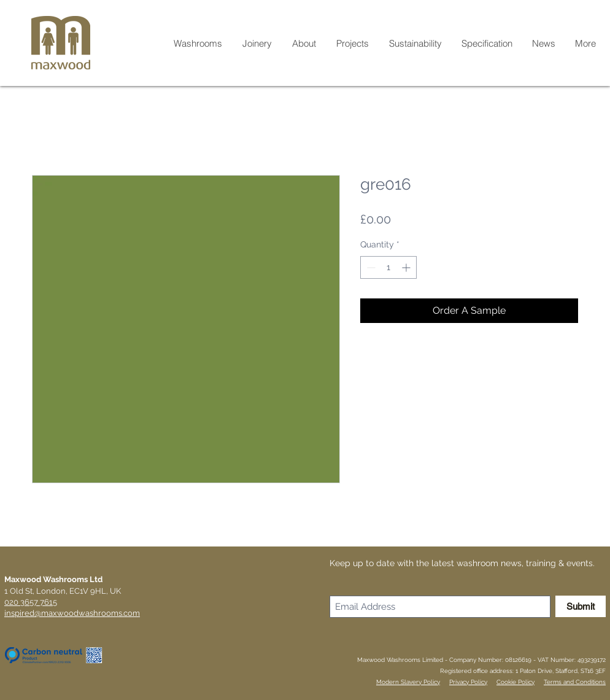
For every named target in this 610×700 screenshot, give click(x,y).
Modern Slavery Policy (408, 682)
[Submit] (581, 606)
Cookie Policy (515, 682)
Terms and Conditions (575, 682)
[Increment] (407, 267)
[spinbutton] (388, 267)
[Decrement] (370, 267)
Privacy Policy (468, 682)
